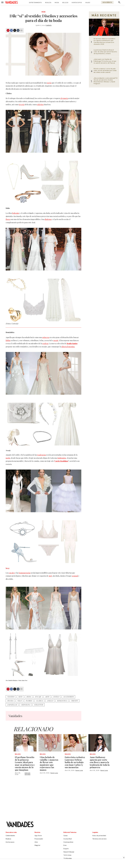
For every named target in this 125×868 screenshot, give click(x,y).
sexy (20, 697)
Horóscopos (77, 3)
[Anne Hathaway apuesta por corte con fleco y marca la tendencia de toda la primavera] (100, 743)
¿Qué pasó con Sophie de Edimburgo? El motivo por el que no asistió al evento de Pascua (105, 61)
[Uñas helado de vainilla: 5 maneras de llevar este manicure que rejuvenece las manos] (50, 743)
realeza (45, 343)
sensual (75, 576)
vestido (11, 697)
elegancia (64, 98)
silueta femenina (68, 347)
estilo (56, 697)
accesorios (68, 697)
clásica (39, 701)
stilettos (40, 105)
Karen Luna (54, 773)
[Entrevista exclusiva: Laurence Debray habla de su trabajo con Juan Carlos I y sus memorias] (75, 743)
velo (19, 701)
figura (10, 701)
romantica (62, 701)
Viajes (88, 3)
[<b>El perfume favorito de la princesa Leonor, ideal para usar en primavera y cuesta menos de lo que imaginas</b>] (25, 743)
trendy (74, 701)
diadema (48, 219)
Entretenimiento (35, 3)
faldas (8, 340)
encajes (12, 573)
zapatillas (12, 705)
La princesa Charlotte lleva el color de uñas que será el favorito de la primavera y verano (105, 52)
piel (50, 576)
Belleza (65, 3)
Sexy (8, 568)
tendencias (42, 455)
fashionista (62, 458)
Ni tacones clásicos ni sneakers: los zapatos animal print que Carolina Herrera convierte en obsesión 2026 (105, 41)
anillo (50, 701)
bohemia (16, 213)
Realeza (48, 3)
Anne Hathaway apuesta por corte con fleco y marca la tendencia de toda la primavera (100, 762)
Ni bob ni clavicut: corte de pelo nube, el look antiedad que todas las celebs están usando (105, 71)
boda (29, 697)
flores (8, 219)
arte (47, 697)
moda (8, 458)
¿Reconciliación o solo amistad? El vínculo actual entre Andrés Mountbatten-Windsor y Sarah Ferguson (106, 81)
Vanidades (49, 25)
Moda (57, 3)
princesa (46, 337)
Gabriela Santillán (28, 774)
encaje (56, 340)
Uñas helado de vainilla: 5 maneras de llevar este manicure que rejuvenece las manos (49, 764)
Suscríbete (107, 2)
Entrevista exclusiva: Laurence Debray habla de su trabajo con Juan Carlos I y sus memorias (75, 762)
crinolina (26, 705)
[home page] (11, 2)
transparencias (25, 573)
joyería (22, 105)
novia (49, 83)
